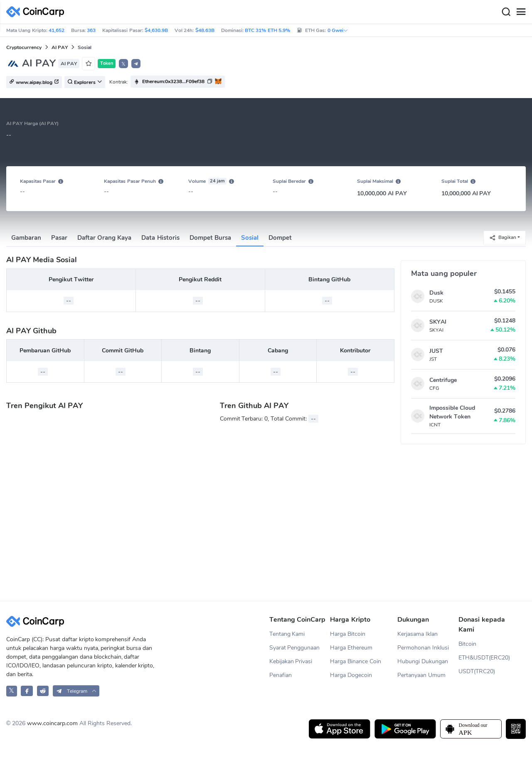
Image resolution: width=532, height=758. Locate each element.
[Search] (506, 12)
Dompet (280, 238)
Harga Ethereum (351, 648)
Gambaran (26, 238)
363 (91, 30)
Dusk (436, 293)
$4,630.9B (156, 30)
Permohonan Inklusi (423, 648)
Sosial (250, 238)
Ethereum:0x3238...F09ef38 (173, 81)
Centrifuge (443, 380)
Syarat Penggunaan (295, 648)
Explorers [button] (85, 82)
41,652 (57, 30)
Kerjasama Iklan (417, 634)
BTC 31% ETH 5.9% (267, 30)
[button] (136, 64)
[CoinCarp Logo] (37, 12)
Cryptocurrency (24, 47)
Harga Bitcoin (348, 634)
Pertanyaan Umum (421, 675)
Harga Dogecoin (351, 675)
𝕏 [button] (123, 64)
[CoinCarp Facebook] (27, 691)
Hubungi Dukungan (423, 661)
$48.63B (205, 30)
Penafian (281, 675)
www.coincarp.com (52, 723)
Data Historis (160, 238)
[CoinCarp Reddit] (43, 691)
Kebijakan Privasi (291, 661)
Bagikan (503, 237)
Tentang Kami (287, 634)
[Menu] (521, 12)
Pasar (59, 238)
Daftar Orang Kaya (104, 238)
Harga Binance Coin (356, 661)
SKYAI (438, 322)
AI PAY (60, 47)
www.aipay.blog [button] (34, 82)
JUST (436, 351)
